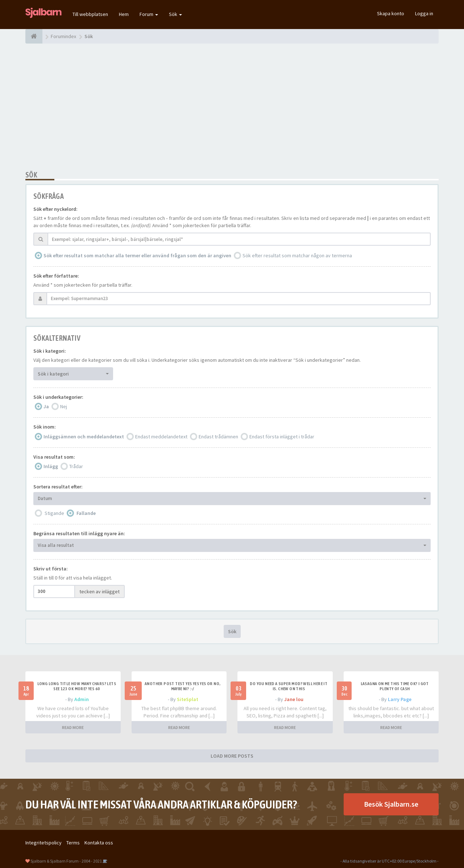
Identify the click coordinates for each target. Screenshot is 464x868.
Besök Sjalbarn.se (391, 804)
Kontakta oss (99, 843)
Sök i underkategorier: (58, 397)
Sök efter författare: (56, 276)
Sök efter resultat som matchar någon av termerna (297, 255)
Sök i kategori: (50, 351)
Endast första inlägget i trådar (282, 437)
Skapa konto (391, 13)
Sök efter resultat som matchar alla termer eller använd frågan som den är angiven (137, 255)
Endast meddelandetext (161, 437)
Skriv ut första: (51, 569)
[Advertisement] (232, 107)
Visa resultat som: (54, 457)
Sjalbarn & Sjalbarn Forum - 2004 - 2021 (66, 861)
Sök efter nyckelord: (55, 209)
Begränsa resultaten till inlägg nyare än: (79, 533)
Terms (73, 843)
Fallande (86, 513)
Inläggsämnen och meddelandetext (84, 437)
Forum (149, 14)
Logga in (424, 13)
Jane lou (294, 699)
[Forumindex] (34, 36)
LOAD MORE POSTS (232, 756)
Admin (82, 699)
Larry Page (400, 699)
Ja (46, 406)
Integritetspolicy (43, 843)
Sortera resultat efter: (58, 487)
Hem (124, 14)
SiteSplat (188, 699)
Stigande (54, 513)
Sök (175, 14)
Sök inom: (45, 427)
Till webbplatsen (90, 14)
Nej (64, 406)
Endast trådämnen (218, 437)
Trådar (76, 466)
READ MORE (73, 727)
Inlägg (51, 466)
